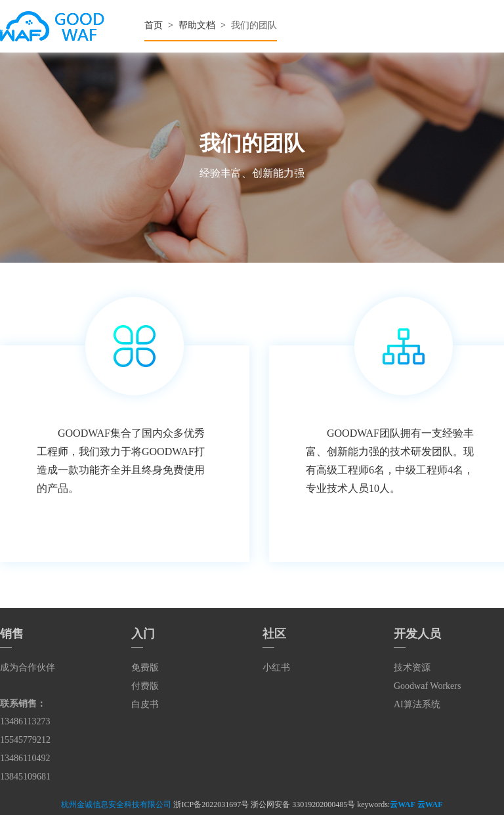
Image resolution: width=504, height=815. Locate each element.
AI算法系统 (417, 704)
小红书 (276, 668)
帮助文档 (197, 25)
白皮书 (145, 704)
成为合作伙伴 (28, 668)
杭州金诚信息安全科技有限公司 (116, 804)
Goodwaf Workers (427, 686)
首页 (154, 25)
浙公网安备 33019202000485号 (303, 804)
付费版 (145, 686)
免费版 (145, 668)
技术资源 (412, 668)
